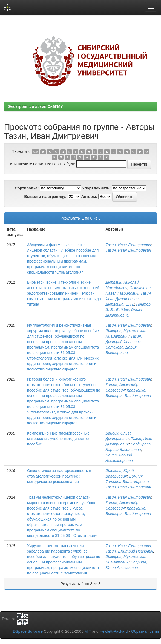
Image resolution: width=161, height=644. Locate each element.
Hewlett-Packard (114, 631)
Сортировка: (27, 188)
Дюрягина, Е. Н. (120, 304)
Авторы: (89, 197)
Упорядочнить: (96, 188)
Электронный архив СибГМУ (35, 107)
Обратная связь (145, 631)
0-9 (35, 152)
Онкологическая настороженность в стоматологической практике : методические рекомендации (59, 476)
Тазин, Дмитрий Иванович (129, 551)
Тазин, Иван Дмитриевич (128, 245)
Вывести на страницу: (45, 197)
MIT (88, 631)
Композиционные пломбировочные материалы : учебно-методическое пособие (58, 439)
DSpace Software (28, 631)
